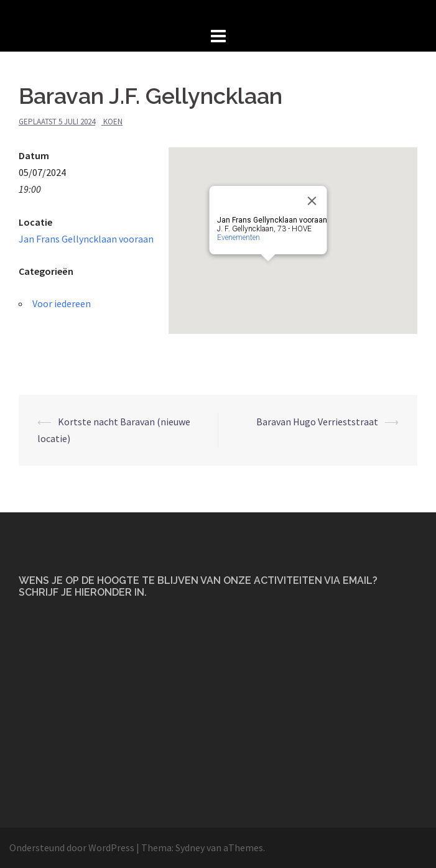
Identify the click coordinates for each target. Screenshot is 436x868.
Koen (113, 122)
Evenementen (239, 238)
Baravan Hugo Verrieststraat (317, 422)
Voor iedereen (62, 303)
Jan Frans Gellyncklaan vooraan (86, 239)
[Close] (312, 201)
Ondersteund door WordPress (72, 847)
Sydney (190, 847)
